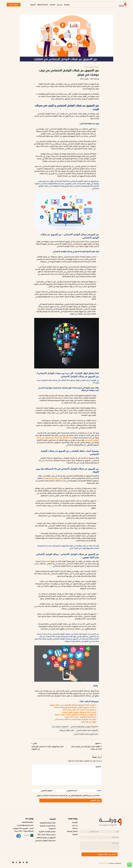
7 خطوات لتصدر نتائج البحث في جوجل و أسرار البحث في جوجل (85, 746)
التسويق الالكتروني (94, 67)
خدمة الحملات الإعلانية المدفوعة (48, 827)
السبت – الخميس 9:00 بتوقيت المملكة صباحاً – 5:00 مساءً (23, 830)
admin (92, 79)
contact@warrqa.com (25, 825)
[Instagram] (20, 862)
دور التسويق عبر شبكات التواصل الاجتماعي (86, 734)
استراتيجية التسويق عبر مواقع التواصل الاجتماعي (84, 727)
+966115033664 (28, 822)
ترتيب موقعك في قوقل (67, 730)
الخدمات (52, 5)
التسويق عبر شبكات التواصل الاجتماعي (87, 730)
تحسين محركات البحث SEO (46, 835)
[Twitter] (23, 862)
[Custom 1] (13, 862)
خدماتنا (75, 828)
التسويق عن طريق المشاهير (46, 838)
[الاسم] (91, 790)
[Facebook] (27, 862)
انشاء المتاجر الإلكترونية (48, 823)
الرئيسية (67, 5)
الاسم (99, 791)
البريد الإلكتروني (71, 791)
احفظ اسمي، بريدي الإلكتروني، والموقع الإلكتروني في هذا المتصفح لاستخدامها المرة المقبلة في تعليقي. (68, 795)
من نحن (59, 5)
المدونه (86, 67)
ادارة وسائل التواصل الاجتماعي (45, 841)
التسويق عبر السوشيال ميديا (60, 727)
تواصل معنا (14, 5)
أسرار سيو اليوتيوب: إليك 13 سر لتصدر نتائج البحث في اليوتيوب (48, 746)
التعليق (98, 767)
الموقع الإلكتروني (47, 791)
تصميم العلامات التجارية (47, 832)
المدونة (33, 5)
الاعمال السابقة (42, 5)
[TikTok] (16, 862)
